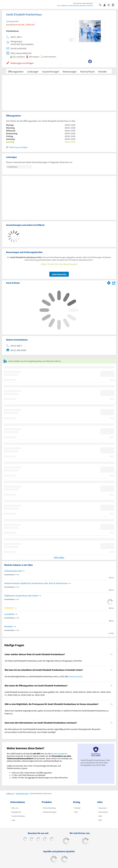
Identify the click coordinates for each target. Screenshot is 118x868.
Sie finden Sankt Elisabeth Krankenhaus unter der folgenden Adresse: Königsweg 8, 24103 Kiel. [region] (43, 661)
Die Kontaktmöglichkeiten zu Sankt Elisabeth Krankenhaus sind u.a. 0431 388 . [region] (44, 676)
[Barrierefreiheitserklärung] (110, 5)
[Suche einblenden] (101, 5)
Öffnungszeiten (16, 72)
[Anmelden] (105, 5)
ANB (100, 820)
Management (16, 812)
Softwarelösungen (50, 812)
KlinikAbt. (9, 626)
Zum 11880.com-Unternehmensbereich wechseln (75, 6)
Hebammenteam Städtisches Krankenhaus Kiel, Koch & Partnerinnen (36, 583)
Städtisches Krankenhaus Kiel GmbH (21, 596)
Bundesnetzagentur (59, 754)
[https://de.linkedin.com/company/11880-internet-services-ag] (51, 839)
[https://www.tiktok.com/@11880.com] (32, 839)
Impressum (103, 808)
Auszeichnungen (51, 72)
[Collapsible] (111, 654)
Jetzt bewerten (59, 274)
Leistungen (33, 72)
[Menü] (114, 5)
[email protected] (75, 676)
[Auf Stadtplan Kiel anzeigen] (114, 283)
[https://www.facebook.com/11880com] (25, 839)
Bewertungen (70, 72)
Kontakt (102, 72)
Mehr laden (59, 557)
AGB (100, 816)
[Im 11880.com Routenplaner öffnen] (109, 282)
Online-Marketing (49, 808)
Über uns (15, 808)
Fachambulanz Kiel (13, 571)
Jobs (13, 820)
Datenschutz (103, 812)
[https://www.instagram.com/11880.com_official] (38, 839)
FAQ (76, 812)
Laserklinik (9, 614)
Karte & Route (87, 72)
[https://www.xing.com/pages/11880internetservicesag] (45, 839)
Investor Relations (18, 816)
